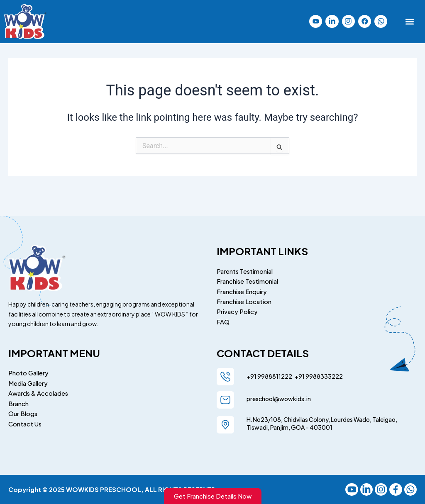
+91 (299, 374)
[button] (410, 21)
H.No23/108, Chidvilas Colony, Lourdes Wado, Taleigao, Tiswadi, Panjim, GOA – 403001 (322, 422)
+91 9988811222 (270, 374)
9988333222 (324, 374)
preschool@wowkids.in (279, 397)
